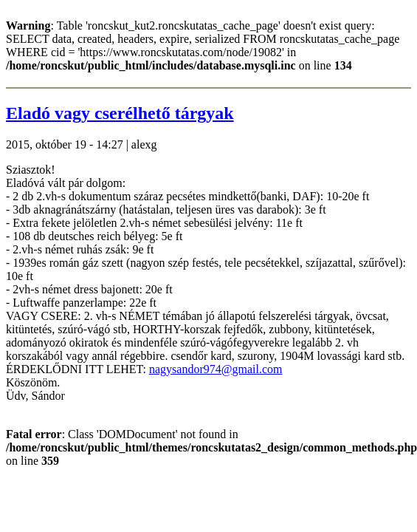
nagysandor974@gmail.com (216, 369)
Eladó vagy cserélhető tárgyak (120, 113)
